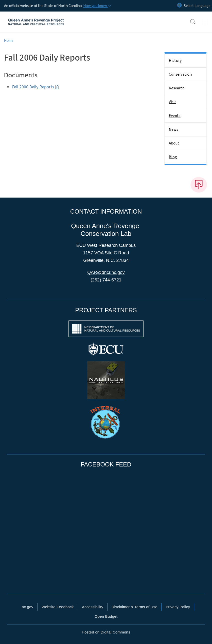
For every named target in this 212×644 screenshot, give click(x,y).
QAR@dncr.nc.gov (106, 272)
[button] (189, 22)
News (173, 129)
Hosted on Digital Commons (106, 632)
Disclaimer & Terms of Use (134, 607)
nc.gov (27, 607)
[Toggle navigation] (205, 22)
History (175, 61)
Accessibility (93, 607)
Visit (172, 102)
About (174, 143)
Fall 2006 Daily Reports (35, 87)
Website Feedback (58, 607)
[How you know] (97, 6)
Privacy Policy (178, 607)
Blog (173, 157)
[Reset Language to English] (179, 6)
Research (177, 88)
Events (175, 116)
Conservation (180, 74)
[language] (197, 6)
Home (9, 41)
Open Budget (106, 616)
